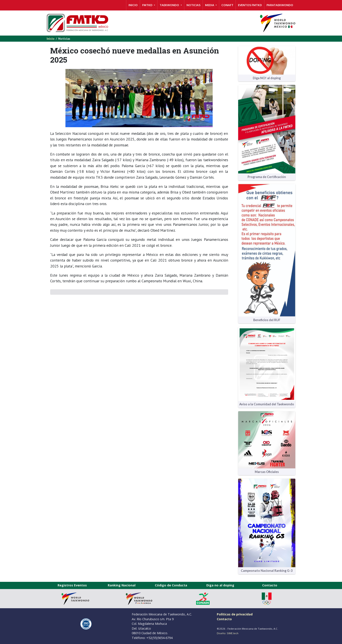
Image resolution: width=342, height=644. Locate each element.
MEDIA (210, 5)
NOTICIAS (193, 5)
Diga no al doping (220, 585)
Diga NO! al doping (267, 78)
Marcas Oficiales (267, 472)
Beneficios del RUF (267, 320)
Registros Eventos (72, 585)
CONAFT (227, 5)
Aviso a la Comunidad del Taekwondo (267, 404)
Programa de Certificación (267, 177)
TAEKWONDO (170, 5)
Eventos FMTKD (250, 5)
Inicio (51, 39)
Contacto (270, 585)
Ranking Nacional (122, 585)
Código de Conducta (171, 585)
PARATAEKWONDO (280, 5)
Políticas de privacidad (235, 614)
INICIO (133, 5)
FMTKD (148, 5)
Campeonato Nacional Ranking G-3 (267, 571)
